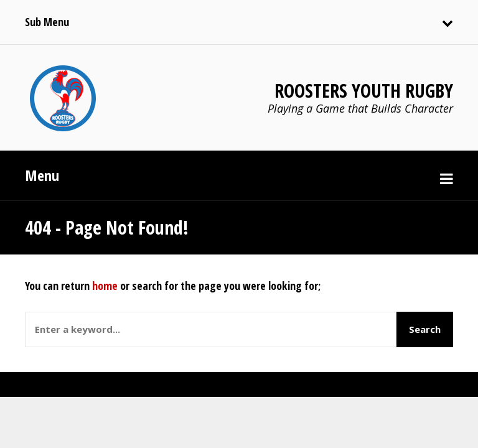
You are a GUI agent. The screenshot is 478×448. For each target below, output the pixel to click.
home (105, 286)
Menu (42, 175)
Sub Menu (47, 22)
